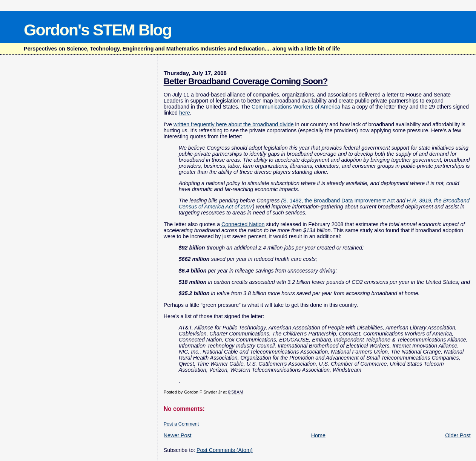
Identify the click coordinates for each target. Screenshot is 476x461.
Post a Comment (181, 424)
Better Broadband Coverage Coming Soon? (246, 81)
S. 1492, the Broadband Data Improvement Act (339, 201)
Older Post (458, 435)
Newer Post (178, 435)
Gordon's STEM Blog (98, 30)
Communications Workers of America (296, 107)
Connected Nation (243, 224)
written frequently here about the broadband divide (234, 124)
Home (318, 435)
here (185, 113)
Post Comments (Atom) (225, 450)
